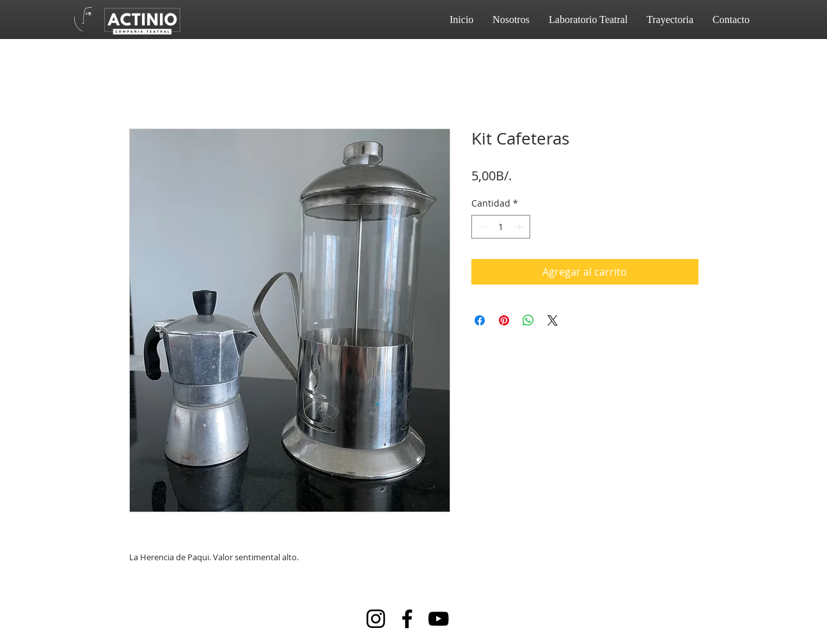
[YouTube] (438, 619)
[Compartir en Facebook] (480, 320)
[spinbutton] (501, 227)
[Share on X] (553, 320)
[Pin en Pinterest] (504, 320)
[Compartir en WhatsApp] (528, 320)
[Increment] (520, 227)
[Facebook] (407, 619)
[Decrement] (481, 227)
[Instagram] (376, 619)
